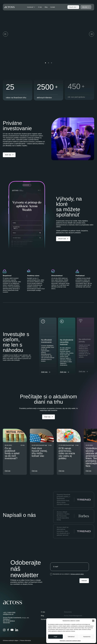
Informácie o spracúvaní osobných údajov (70, 641)
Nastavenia (87, 637)
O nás (40, 7)
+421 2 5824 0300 (9, 613)
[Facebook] (8, 630)
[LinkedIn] (17, 630)
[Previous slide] (5, 34)
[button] (93, 621)
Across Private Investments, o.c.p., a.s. (16, 618)
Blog (46, 7)
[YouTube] (12, 630)
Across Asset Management (73, 616)
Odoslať (84, 581)
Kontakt (53, 7)
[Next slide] (92, 34)
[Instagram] (4, 630)
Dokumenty (68, 612)
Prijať (56, 637)
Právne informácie (26, 640)
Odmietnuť (71, 637)
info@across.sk (8, 614)
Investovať (31, 7)
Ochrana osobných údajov (77, 574)
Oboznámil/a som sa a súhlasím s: (68, 574)
